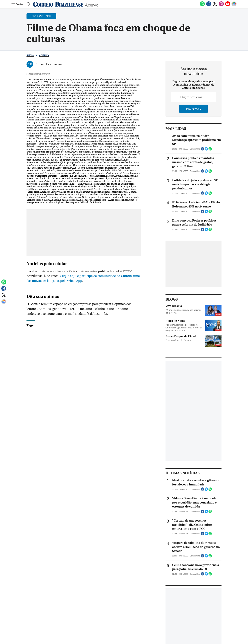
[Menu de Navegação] (18, 4)
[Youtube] (228, 6)
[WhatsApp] (202, 6)
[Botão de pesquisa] (28, 4)
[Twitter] (215, 6)
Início (30, 55)
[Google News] (234, 6)
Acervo (92, 5)
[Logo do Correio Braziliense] (58, 4)
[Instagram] (221, 6)
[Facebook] (209, 6)
